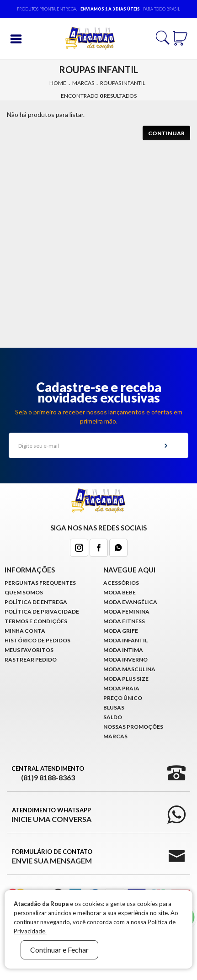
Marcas (83, 83)
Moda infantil (125, 640)
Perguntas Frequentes (40, 583)
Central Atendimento (48, 773)
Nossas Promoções (133, 727)
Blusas (114, 707)
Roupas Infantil (123, 83)
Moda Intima (123, 650)
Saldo (113, 717)
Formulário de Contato (52, 857)
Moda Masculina (129, 669)
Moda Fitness (124, 621)
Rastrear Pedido (31, 660)
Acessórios (121, 583)
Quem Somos (24, 592)
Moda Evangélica (130, 602)
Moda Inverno (125, 660)
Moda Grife (121, 631)
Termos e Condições (36, 621)
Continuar (166, 133)
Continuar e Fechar (59, 950)
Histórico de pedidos (37, 640)
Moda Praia (121, 688)
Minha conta (25, 631)
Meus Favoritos (29, 650)
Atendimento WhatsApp (51, 815)
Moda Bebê (120, 592)
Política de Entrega (36, 602)
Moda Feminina (126, 612)
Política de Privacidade (42, 612)
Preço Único (123, 698)
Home (58, 83)
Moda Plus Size (126, 679)
